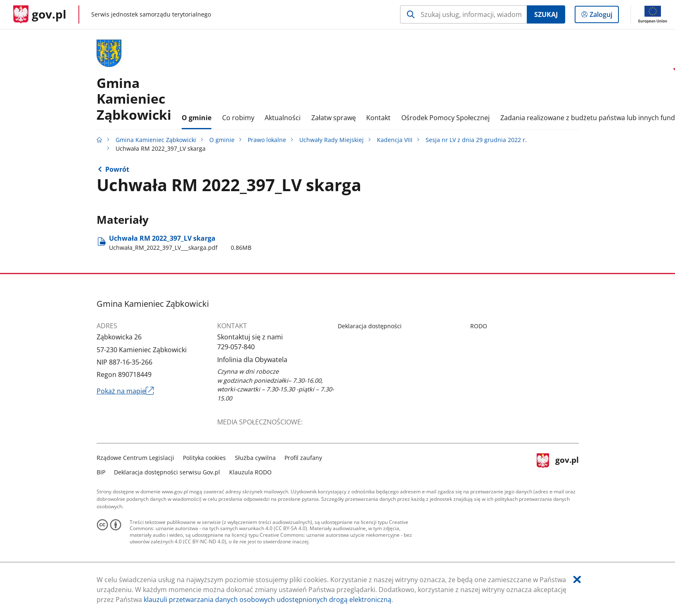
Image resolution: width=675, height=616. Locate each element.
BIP (101, 472)
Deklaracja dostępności (370, 326)
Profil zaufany (303, 458)
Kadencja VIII (395, 140)
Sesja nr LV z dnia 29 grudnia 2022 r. (476, 140)
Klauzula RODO (250, 472)
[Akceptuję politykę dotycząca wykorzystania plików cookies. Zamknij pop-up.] (577, 579)
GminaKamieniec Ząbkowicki (134, 99)
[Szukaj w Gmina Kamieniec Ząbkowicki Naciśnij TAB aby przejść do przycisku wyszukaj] (463, 14)
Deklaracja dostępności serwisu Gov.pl (167, 472)
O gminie (222, 140)
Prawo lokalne (267, 140)
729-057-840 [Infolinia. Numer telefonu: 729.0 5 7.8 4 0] (236, 347)
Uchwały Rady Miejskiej (332, 140)
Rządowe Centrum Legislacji (135, 458)
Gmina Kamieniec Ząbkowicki (156, 140)
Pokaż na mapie (126, 391)
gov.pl (558, 464)
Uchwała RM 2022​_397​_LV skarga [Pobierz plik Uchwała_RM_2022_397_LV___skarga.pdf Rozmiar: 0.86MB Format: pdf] (180, 243)
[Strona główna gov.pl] (40, 14)
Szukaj (546, 14)
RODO (479, 326)
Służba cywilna (255, 458)
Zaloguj (603, 16)
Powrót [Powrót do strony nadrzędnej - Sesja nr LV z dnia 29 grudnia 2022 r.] (117, 169)
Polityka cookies (204, 458)
